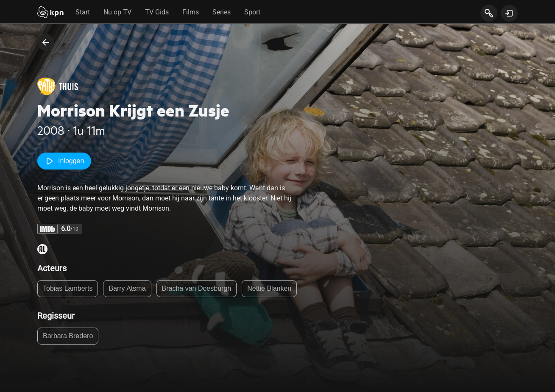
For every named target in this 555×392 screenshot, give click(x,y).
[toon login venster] (509, 13)
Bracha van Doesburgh (197, 288)
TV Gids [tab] (157, 12)
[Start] (50, 13)
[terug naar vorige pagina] (46, 42)
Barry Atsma (127, 288)
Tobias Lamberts (68, 288)
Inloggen (64, 161)
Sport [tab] (252, 12)
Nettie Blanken (269, 288)
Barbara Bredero (68, 336)
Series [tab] (222, 12)
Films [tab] (191, 12)
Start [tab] (83, 12)
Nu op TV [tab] (117, 12)
